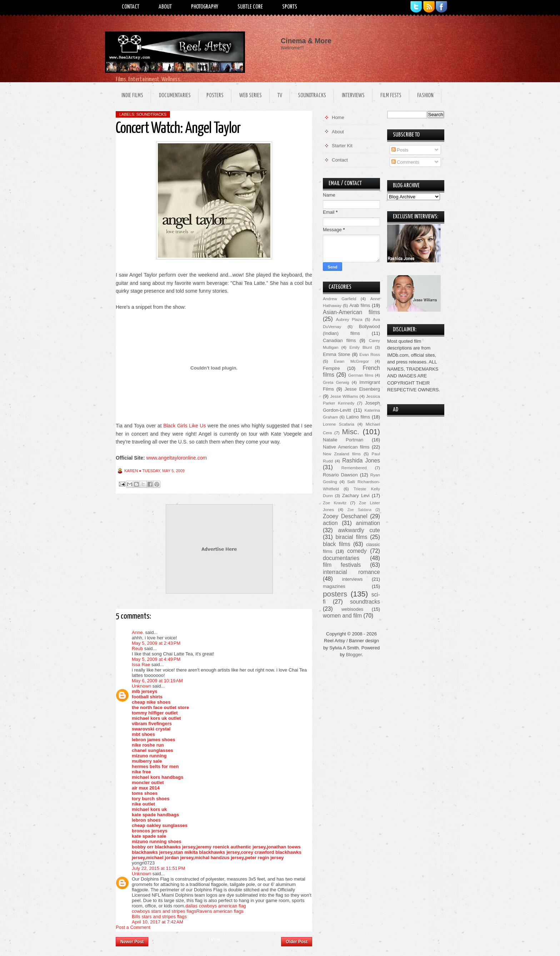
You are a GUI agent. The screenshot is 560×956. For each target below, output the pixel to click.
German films (361, 375)
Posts (400, 150)
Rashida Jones (361, 460)
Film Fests (391, 96)
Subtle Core (250, 7)
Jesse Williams (344, 396)
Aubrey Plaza (349, 319)
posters (335, 594)
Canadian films (339, 340)
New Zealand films (342, 454)
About (165, 7)
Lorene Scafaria (339, 424)
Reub (137, 648)
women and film (342, 616)
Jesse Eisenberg (362, 389)
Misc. (351, 432)
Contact (131, 7)
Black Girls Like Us (184, 426)
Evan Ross (370, 354)
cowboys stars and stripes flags (164, 911)
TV (280, 96)
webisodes (352, 609)
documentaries (341, 558)
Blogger (354, 655)
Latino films (358, 417)
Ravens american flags (220, 911)
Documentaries (175, 96)
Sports (290, 7)
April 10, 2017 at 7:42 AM (157, 922)
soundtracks (151, 114)
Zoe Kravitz (335, 503)
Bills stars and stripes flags (159, 917)
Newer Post (132, 942)
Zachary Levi (356, 496)
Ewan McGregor (351, 361)
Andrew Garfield (339, 299)
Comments (405, 162)
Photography (205, 7)
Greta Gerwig (336, 382)
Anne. (138, 632)
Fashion (425, 96)
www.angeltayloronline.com (177, 458)
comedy (357, 551)
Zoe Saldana (359, 510)
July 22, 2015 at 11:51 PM (158, 868)
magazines (334, 586)
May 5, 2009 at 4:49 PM (156, 659)
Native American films (346, 447)
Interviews (353, 96)
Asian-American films (351, 312)
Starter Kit (342, 146)
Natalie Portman (343, 440)
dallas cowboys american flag (216, 906)
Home (215, 940)
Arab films (360, 305)
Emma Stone (336, 354)
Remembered (354, 468)
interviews (352, 579)
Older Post (297, 942)
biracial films (351, 537)
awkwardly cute (359, 530)
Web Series (251, 96)
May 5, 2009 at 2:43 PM (156, 643)
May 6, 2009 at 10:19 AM (157, 681)
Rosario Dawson (340, 475)
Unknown (141, 686)
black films (337, 544)
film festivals (342, 565)
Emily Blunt (361, 347)
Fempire (331, 368)
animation (368, 523)
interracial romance (351, 572)
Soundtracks (312, 96)
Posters (215, 96)
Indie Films (132, 96)
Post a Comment (133, 927)
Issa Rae (141, 665)
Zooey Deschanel (345, 516)
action (330, 523)
